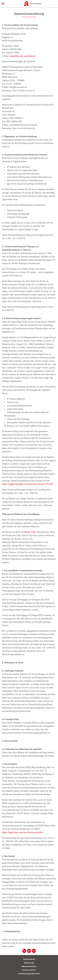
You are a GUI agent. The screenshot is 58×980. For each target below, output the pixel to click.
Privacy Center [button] (29, 970)
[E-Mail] (29, 951)
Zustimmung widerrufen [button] (29, 974)
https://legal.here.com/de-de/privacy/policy (23, 832)
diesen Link (30, 532)
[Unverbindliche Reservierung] (34, 951)
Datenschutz (29, 959)
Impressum (29, 963)
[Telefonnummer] (24, 951)
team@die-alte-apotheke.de (22, 56)
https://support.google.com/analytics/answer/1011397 (28, 484)
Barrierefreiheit (29, 966)
